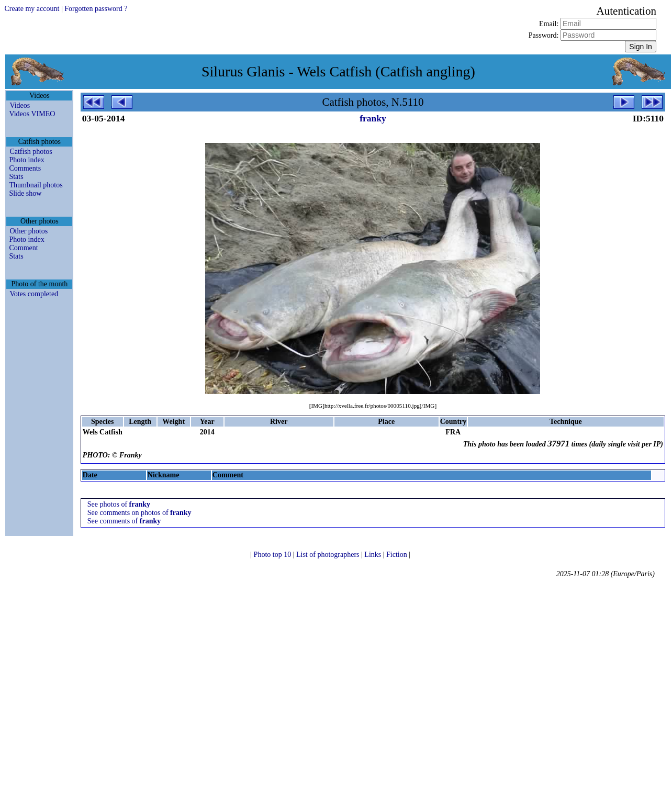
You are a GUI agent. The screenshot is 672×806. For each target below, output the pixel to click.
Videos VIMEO (32, 114)
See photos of (119, 504)
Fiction (397, 555)
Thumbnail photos (36, 185)
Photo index (26, 160)
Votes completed (34, 294)
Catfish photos (31, 152)
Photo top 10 (273, 555)
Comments (25, 168)
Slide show (25, 193)
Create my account (32, 9)
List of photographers (329, 555)
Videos (20, 105)
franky (373, 118)
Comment (23, 248)
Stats (16, 177)
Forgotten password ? (96, 9)
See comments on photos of (139, 513)
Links (373, 555)
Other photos (29, 231)
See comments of (124, 521)
